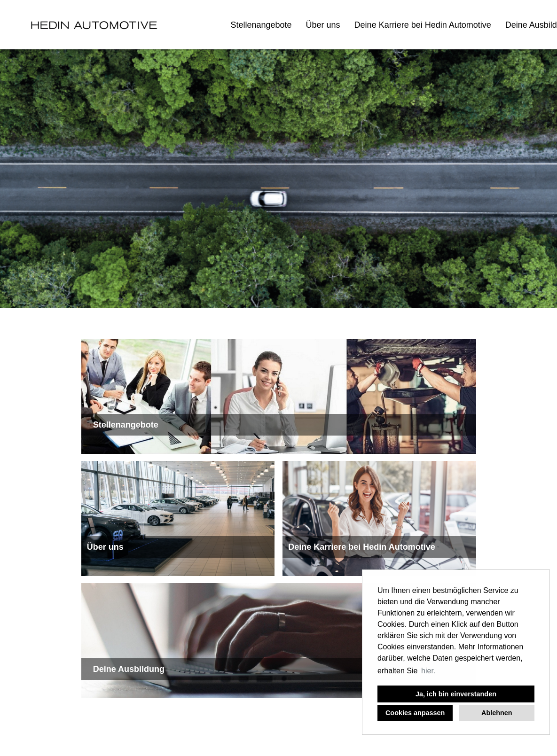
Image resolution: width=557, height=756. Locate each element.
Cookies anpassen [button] (415, 713)
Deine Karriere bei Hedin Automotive (423, 25)
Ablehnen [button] (497, 713)
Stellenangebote (261, 25)
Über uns (323, 25)
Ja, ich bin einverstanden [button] (456, 694)
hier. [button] (428, 671)
